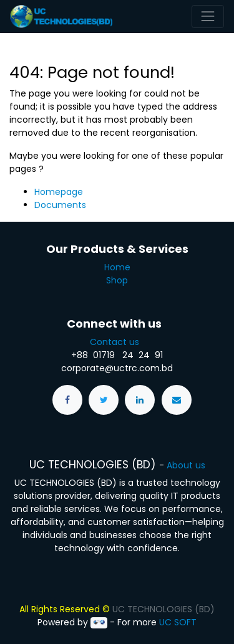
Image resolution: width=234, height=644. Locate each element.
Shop (117, 280)
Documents (60, 205)
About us (186, 465)
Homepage (59, 192)
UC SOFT (178, 622)
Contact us (117, 342)
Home (117, 267)
